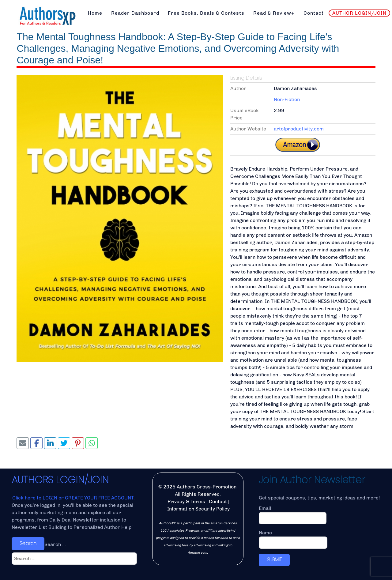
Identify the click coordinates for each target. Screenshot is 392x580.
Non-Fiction (287, 99)
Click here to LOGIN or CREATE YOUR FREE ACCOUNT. (73, 498)
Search (28, 543)
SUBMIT (274, 560)
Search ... (55, 544)
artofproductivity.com (299, 129)
